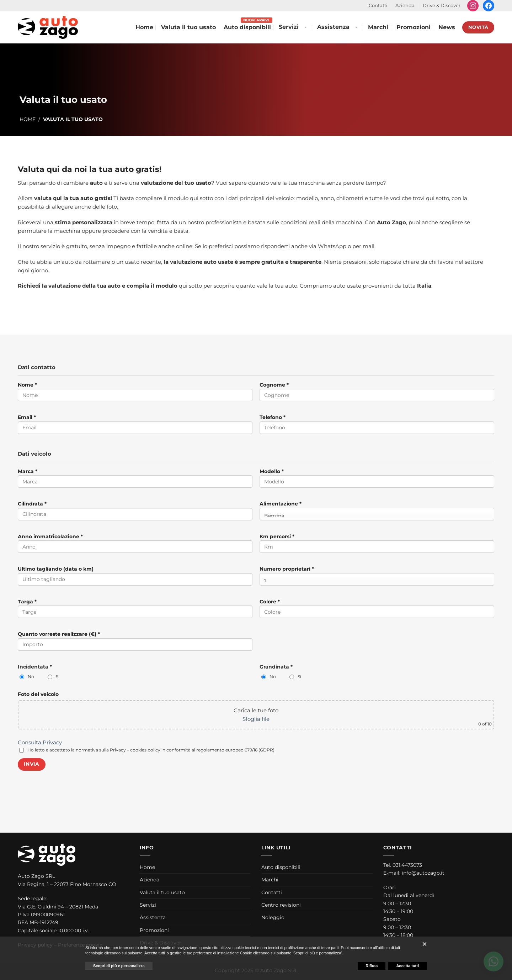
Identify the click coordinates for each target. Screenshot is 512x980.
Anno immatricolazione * (135, 546)
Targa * (135, 611)
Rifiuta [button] (372, 966)
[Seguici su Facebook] (489, 6)
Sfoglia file (256, 719)
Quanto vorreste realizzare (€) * (135, 643)
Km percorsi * (377, 546)
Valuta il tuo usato (188, 27)
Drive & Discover (442, 6)
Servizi (289, 27)
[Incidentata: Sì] (50, 677)
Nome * (135, 394)
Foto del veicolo (38, 694)
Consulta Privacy (40, 742)
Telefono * (377, 426)
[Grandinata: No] (264, 677)
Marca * (135, 480)
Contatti (378, 6)
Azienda (405, 6)
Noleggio (273, 917)
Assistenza (333, 27)
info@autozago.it (423, 873)
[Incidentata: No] (22, 677)
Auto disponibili (247, 27)
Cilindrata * (135, 513)
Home (144, 27)
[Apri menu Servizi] (305, 27)
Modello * (377, 480)
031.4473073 (407, 865)
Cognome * (377, 394)
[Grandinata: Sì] (292, 677)
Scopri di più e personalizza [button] (119, 966)
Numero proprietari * (377, 575)
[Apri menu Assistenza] (356, 27)
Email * (135, 426)
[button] (425, 944)
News (447, 27)
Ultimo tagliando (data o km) (135, 578)
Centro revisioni (281, 905)
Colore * (377, 611)
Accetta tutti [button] (407, 966)
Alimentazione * (377, 510)
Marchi (378, 27)
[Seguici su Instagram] (473, 6)
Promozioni (414, 27)
